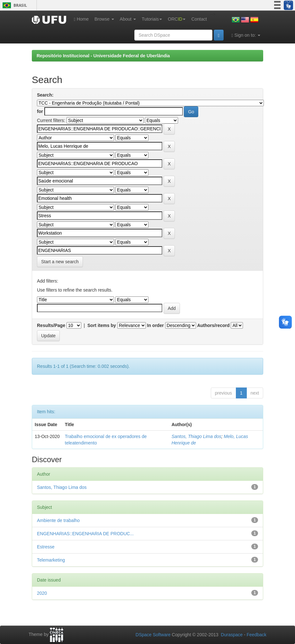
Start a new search (60, 262)
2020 (42, 593)
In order (156, 325)
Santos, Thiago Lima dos (197, 436)
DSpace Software (153, 635)
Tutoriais (152, 19)
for (40, 111)
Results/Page (51, 325)
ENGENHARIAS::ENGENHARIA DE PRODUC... (85, 534)
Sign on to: (246, 35)
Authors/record (213, 325)
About (128, 19)
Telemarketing (51, 560)
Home (81, 19)
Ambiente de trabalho (58, 520)
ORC (177, 19)
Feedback (257, 635)
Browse (104, 19)
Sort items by (102, 325)
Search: (45, 95)
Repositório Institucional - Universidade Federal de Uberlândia (103, 56)
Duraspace (232, 635)
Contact (199, 19)
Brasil (14, 5)
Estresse (46, 547)
